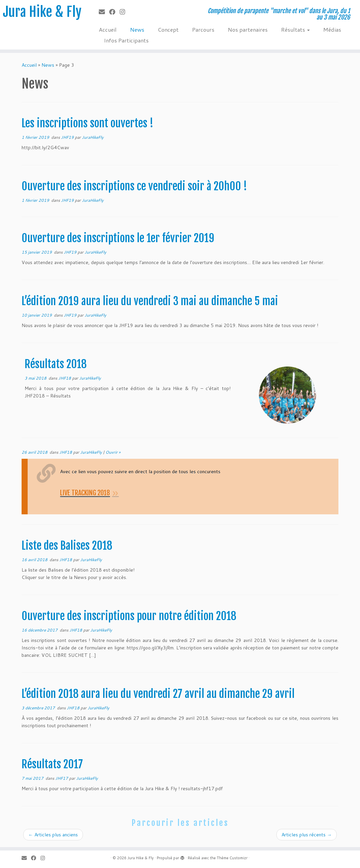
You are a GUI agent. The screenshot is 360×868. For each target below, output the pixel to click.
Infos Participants (126, 40)
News (137, 29)
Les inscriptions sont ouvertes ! (87, 123)
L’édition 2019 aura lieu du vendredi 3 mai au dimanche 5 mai (150, 301)
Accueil (108, 29)
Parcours (203, 29)
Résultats (295, 29)
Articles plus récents (307, 835)
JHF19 (68, 137)
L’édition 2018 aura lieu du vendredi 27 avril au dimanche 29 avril (158, 694)
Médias (332, 29)
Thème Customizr (232, 858)
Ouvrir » (113, 452)
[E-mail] (104, 12)
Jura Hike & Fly (42, 12)
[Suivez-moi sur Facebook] (114, 12)
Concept (168, 29)
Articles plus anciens (53, 835)
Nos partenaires (248, 29)
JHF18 (65, 378)
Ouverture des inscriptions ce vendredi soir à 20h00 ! (134, 186)
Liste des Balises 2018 (67, 546)
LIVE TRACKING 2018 (85, 493)
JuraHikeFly (93, 137)
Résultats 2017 (52, 764)
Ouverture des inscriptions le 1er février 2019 (118, 238)
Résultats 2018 (56, 364)
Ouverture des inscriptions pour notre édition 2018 (129, 616)
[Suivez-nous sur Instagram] (125, 12)
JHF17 (62, 778)
